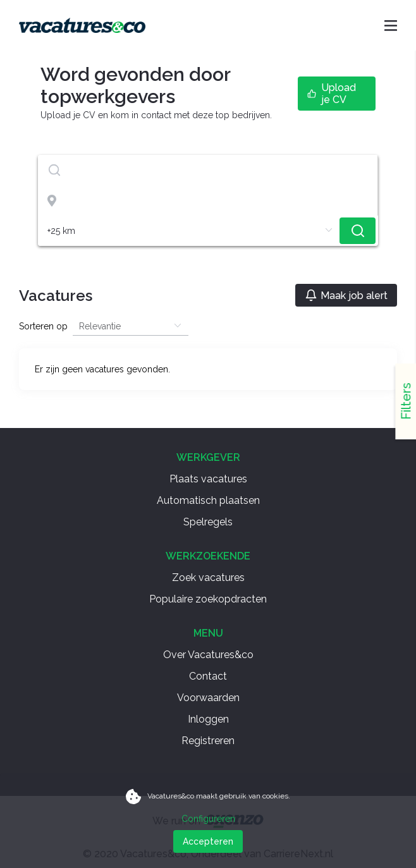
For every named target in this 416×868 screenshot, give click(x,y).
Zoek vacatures (208, 578)
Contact (208, 676)
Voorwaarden (208, 698)
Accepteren (208, 841)
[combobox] (208, 170)
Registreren (208, 741)
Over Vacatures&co (208, 655)
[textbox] (208, 170)
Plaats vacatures (208, 479)
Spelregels (208, 522)
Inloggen (208, 719)
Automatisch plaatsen (208, 500)
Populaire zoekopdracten (208, 599)
